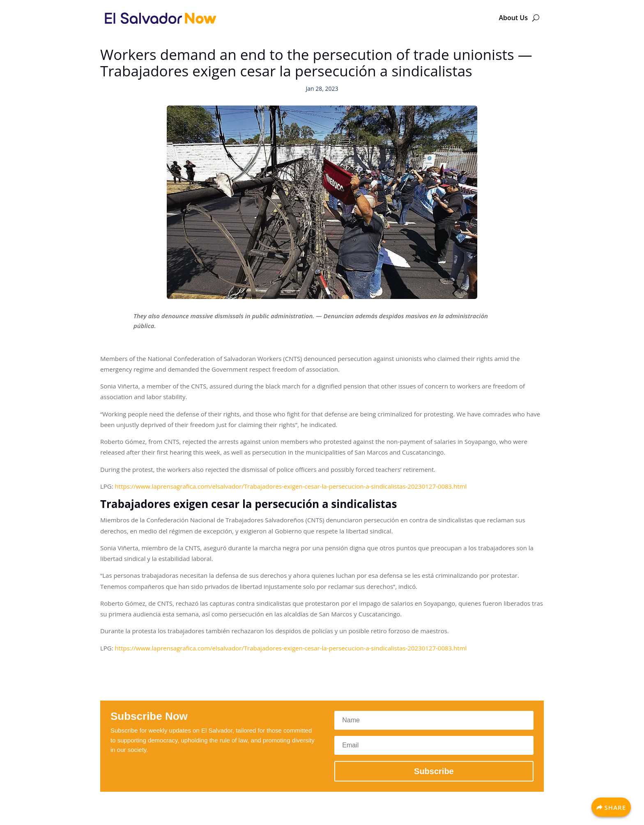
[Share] (611, 807)
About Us (513, 18)
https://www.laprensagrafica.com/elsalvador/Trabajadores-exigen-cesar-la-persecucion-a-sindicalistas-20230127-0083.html (291, 486)
